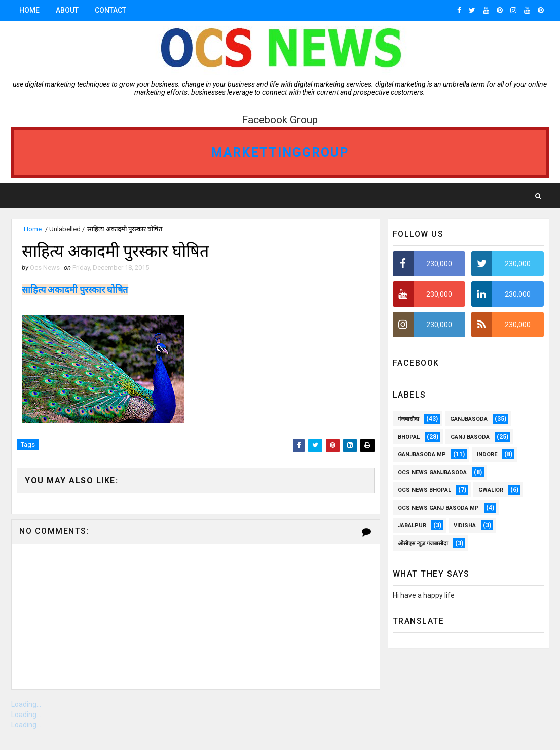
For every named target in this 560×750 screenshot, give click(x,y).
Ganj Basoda (470, 437)
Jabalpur (412, 526)
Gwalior (491, 490)
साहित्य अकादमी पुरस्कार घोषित (75, 289)
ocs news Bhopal (424, 490)
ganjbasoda (469, 419)
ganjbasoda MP (422, 455)
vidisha (465, 526)
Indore (487, 455)
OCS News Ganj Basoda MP (438, 508)
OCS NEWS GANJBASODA (432, 472)
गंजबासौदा (408, 419)
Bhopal (409, 437)
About (67, 10)
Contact (110, 10)
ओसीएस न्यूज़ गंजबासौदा (423, 543)
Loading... (26, 704)
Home (29, 10)
